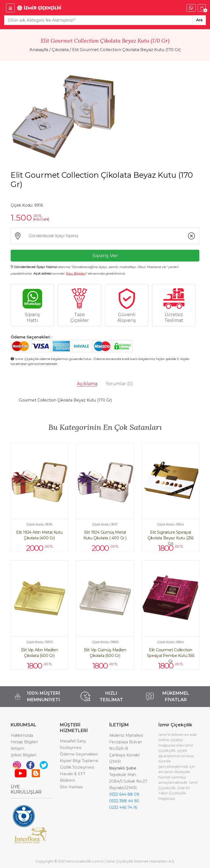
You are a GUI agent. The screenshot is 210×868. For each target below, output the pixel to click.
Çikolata (60, 50)
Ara (199, 20)
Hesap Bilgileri (24, 742)
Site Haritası (71, 787)
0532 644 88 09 (124, 794)
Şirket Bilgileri (24, 755)
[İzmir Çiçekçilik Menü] (10, 8)
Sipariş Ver (105, 255)
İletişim (17, 748)
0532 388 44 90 (124, 801)
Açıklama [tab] (87, 384)
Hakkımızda (22, 735)
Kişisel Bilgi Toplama (79, 761)
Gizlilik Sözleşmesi (77, 767)
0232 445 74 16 (123, 807)
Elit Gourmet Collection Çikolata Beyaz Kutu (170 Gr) (126, 50)
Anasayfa (39, 50)
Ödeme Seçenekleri (79, 754)
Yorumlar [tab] (119, 384)
